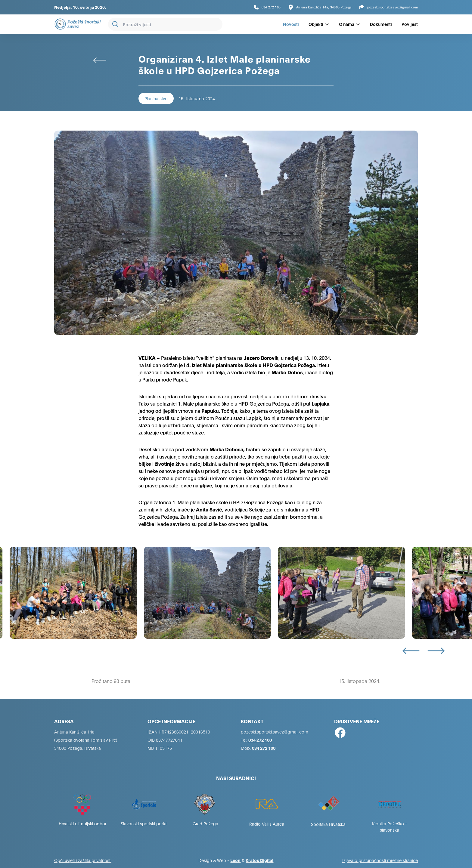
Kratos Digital (259, 860)
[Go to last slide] (411, 651)
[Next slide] (436, 651)
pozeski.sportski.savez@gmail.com (275, 732)
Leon (235, 860)
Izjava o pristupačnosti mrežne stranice (380, 860)
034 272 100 (260, 740)
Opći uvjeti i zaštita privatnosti (83, 860)
